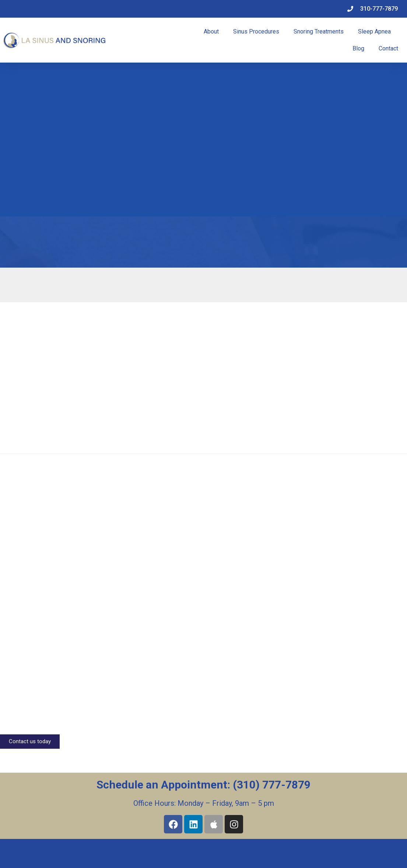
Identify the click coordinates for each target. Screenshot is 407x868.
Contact (388, 48)
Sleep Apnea (374, 31)
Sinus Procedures (256, 31)
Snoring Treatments (319, 31)
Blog (358, 48)
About (211, 31)
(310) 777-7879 (272, 785)
